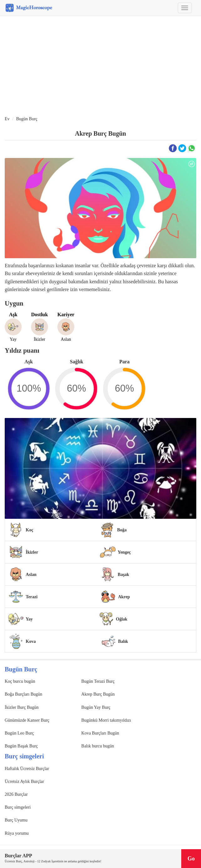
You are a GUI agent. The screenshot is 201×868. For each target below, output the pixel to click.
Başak (123, 575)
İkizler (32, 552)
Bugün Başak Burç (21, 746)
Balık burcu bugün (98, 746)
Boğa (122, 530)
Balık (123, 641)
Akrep (124, 597)
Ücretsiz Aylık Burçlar (24, 781)
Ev (7, 119)
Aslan (31, 575)
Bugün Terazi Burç (98, 681)
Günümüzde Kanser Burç (27, 720)
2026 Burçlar (16, 794)
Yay (29, 619)
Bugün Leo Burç (19, 733)
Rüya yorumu (17, 833)
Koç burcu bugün (20, 681)
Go (191, 859)
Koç (29, 530)
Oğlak (122, 619)
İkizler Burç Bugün (22, 707)
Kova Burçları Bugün (100, 733)
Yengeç (124, 552)
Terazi (32, 597)
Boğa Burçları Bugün (24, 694)
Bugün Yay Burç (96, 707)
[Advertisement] (100, 66)
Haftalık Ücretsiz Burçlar (27, 769)
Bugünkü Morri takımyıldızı (106, 720)
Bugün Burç (27, 119)
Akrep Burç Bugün (98, 694)
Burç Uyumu (16, 820)
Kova (31, 641)
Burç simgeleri (18, 807)
